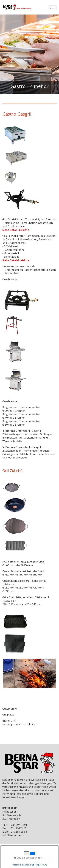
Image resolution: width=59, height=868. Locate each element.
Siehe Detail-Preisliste (16, 260)
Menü (52, 8)
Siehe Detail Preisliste (16, 230)
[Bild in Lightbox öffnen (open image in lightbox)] (15, 135)
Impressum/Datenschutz (38, 858)
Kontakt (19, 858)
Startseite (7, 858)
